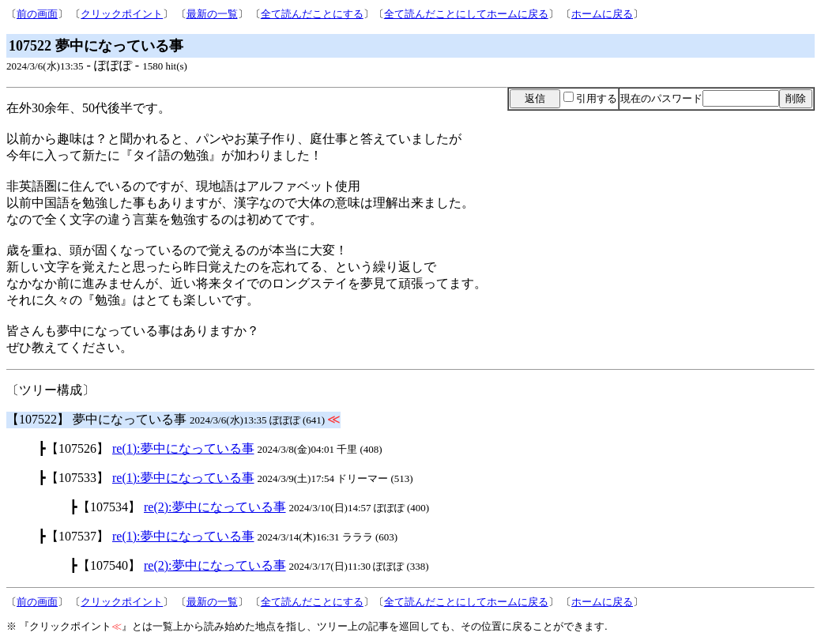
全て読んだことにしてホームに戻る (466, 14)
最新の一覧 (212, 14)
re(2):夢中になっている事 (215, 507)
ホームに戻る (602, 14)
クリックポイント (122, 14)
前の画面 (37, 14)
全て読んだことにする (312, 14)
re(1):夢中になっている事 (183, 448)
